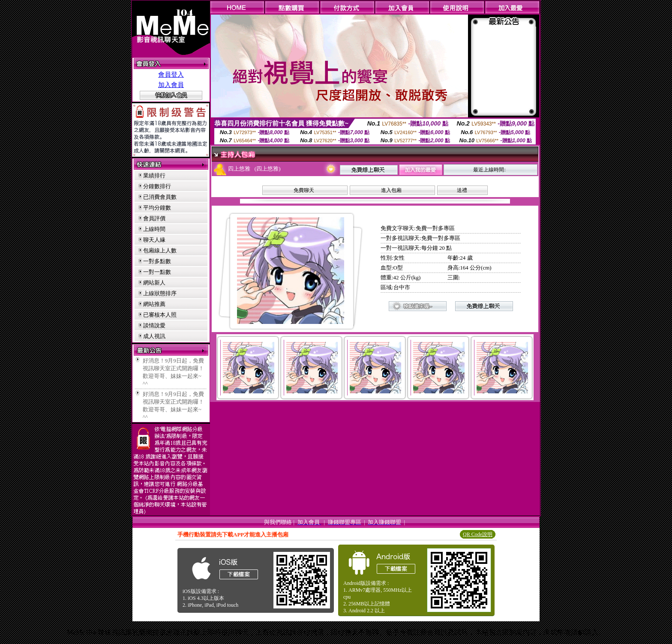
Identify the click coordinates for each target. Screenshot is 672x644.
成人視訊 (154, 336)
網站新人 (154, 283)
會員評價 (154, 218)
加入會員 (171, 85)
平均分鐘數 (157, 208)
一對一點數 (157, 272)
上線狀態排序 (160, 293)
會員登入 (171, 75)
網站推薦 (154, 304)
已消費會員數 (160, 197)
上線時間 (154, 229)
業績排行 (154, 175)
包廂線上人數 (160, 250)
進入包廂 (391, 190)
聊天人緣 (154, 240)
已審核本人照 (160, 315)
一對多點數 (157, 261)
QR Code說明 (478, 534)
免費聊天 (304, 190)
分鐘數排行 (157, 186)
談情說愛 (154, 325)
